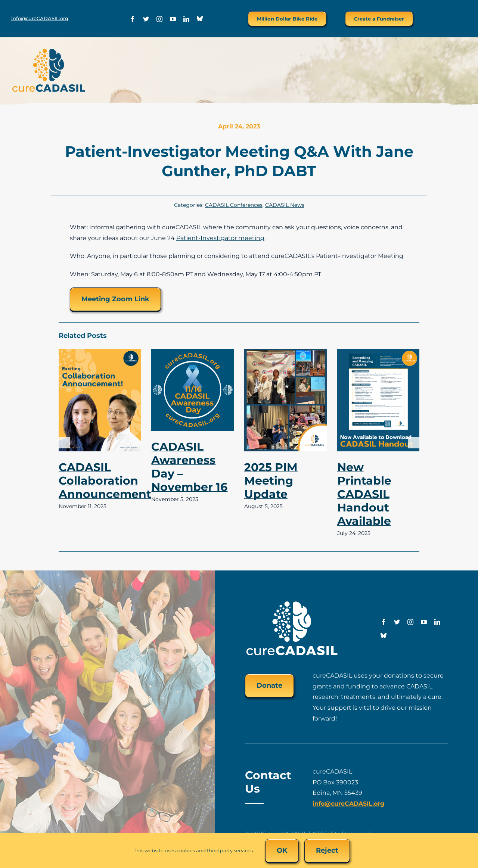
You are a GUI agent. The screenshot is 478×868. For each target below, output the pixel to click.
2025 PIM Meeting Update (271, 481)
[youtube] (173, 19)
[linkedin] (186, 19)
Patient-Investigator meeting (220, 238)
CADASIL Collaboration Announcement (105, 481)
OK (282, 850)
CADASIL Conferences (234, 205)
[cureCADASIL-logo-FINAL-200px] (49, 51)
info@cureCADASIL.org (40, 18)
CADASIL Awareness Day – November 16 (189, 467)
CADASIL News (285, 205)
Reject (327, 850)
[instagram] (159, 19)
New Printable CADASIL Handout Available (364, 494)
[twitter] (146, 19)
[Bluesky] (200, 19)
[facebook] (133, 19)
